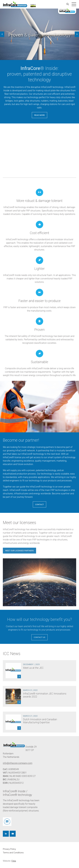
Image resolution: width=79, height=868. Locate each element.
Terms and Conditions (13, 853)
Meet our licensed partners (19, 555)
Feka (14, 861)
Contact (40, 504)
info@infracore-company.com (18, 763)
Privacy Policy (9, 849)
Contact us (40, 642)
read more (40, 115)
